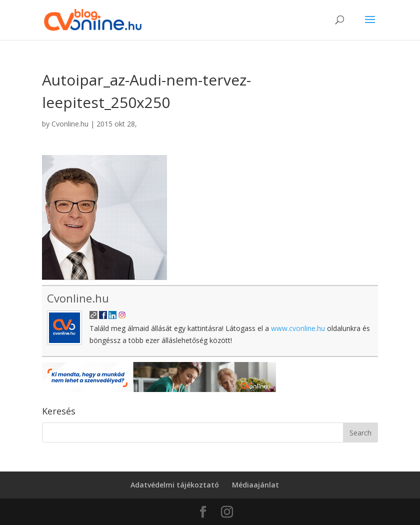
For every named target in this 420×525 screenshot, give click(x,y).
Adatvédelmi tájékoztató (175, 485)
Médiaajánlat (255, 485)
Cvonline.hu (70, 124)
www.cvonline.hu (298, 328)
